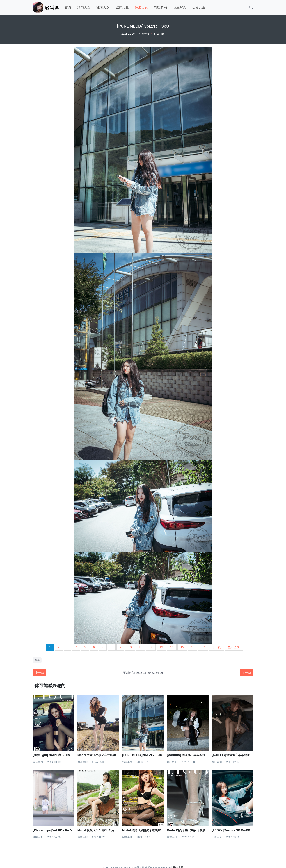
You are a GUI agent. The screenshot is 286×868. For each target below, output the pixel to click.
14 (172, 647)
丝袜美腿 (122, 7)
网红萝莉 (160, 7)
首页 (68, 7)
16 (193, 647)
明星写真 (180, 7)
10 (130, 647)
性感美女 (103, 7)
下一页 (216, 647)
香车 (37, 660)
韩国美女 (141, 7)
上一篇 (40, 673)
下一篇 (247, 673)
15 (182, 647)
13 (161, 647)
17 (203, 647)
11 (141, 647)
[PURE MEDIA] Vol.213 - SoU (142, 755)
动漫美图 (199, 7)
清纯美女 (84, 7)
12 (151, 647)
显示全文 (234, 647)
